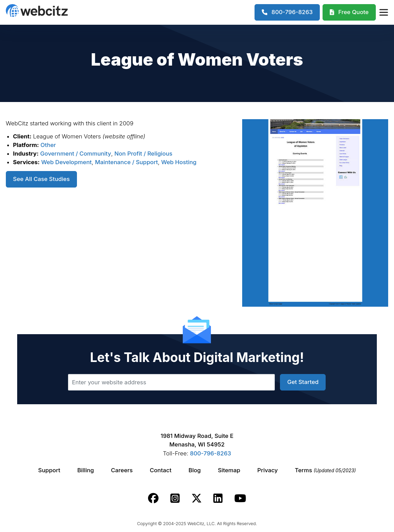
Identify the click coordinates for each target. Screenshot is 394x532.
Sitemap (229, 470)
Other (48, 145)
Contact (161, 470)
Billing (86, 470)
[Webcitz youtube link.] (240, 498)
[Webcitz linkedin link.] (218, 498)
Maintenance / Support (126, 162)
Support (49, 470)
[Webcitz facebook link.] (153, 498)
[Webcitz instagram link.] (175, 498)
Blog (195, 470)
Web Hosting (179, 162)
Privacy (268, 470)
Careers (122, 470)
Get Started (303, 382)
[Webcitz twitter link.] (197, 498)
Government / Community (76, 154)
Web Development (66, 162)
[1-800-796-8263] (287, 12)
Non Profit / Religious (143, 154)
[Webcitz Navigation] (383, 12)
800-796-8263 (211, 453)
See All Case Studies (41, 179)
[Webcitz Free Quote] (349, 12)
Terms (325, 470)
